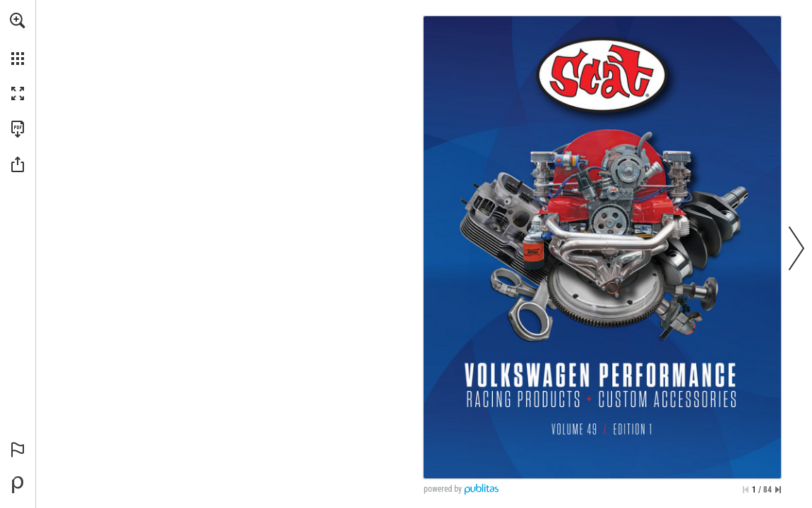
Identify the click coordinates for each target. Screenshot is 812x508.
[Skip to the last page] (778, 490)
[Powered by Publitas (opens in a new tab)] (18, 485)
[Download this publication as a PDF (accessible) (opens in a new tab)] (18, 129)
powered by (443, 489)
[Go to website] (602, 74)
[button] (18, 20)
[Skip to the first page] (746, 490)
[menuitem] (18, 39)
